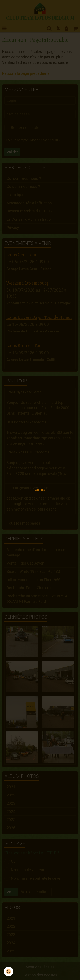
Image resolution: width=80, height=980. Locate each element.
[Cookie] (9, 971)
